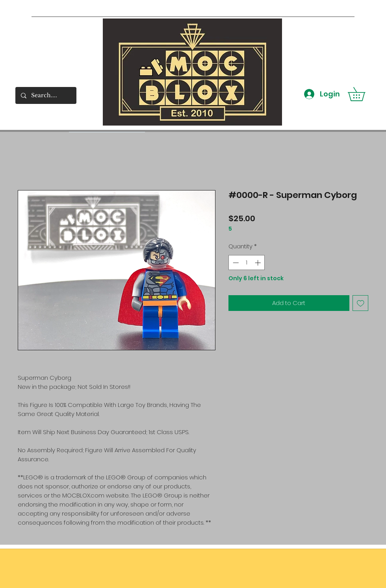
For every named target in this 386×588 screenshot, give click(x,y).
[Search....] (45, 95)
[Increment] (259, 263)
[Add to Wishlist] (361, 303)
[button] (363, 94)
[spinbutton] (247, 263)
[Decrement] (235, 263)
